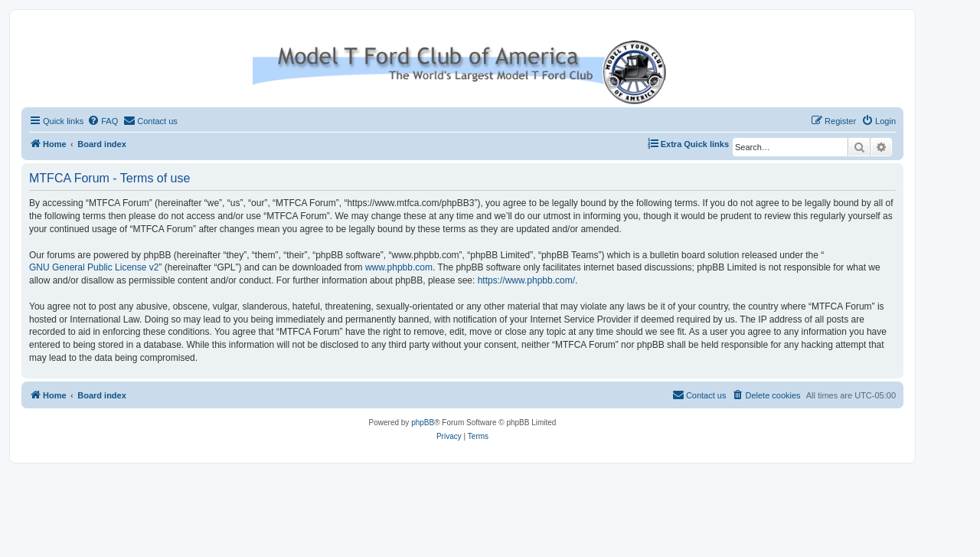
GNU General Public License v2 (94, 267)
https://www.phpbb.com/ (526, 280)
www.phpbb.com (399, 267)
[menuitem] (103, 121)
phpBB (423, 423)
